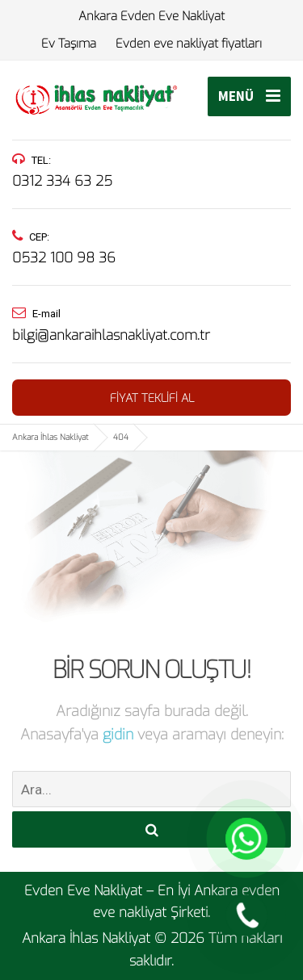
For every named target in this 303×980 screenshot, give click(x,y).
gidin (120, 735)
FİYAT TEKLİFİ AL (152, 398)
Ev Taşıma (69, 44)
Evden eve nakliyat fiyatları (189, 44)
